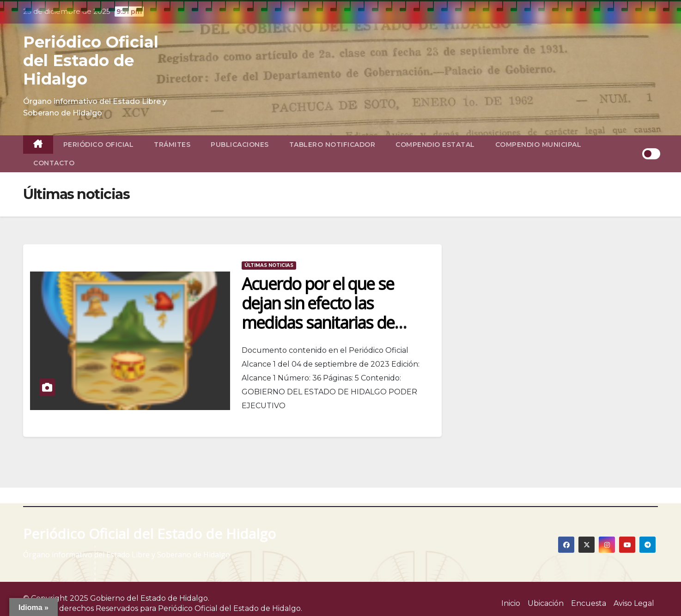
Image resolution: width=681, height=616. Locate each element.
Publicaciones (240, 145)
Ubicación (546, 603)
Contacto (54, 163)
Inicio (511, 603)
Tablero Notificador (332, 145)
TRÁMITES (172, 145)
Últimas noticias (269, 265)
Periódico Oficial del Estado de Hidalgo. (230, 608)
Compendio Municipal (538, 145)
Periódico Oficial (99, 145)
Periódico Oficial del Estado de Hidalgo (91, 60)
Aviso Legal (634, 603)
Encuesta (589, 603)
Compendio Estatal (435, 145)
